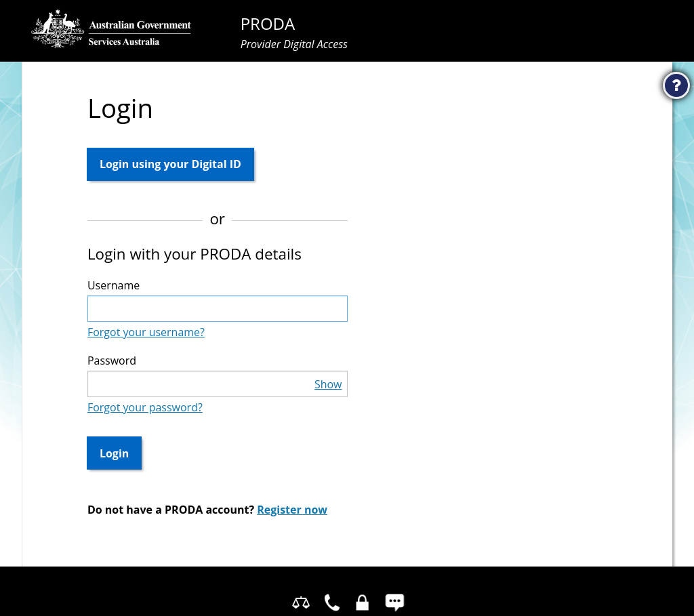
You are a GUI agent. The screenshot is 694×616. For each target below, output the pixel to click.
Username (114, 285)
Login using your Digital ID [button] (170, 164)
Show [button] (328, 384)
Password (112, 361)
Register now (292, 510)
